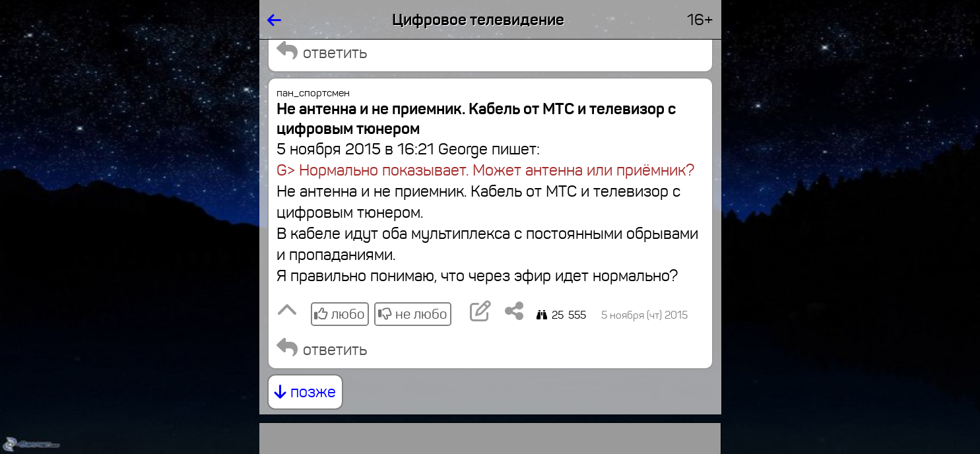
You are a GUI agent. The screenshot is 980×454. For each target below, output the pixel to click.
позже (305, 392)
